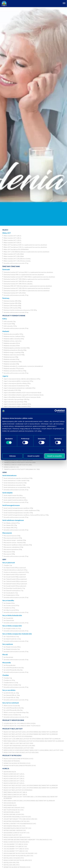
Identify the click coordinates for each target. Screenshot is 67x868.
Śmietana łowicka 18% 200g (12, 301)
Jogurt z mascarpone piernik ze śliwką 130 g (17, 383)
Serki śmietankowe (9, 475)
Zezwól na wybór (34, 456)
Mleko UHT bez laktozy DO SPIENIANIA (16, 249)
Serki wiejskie (7, 493)
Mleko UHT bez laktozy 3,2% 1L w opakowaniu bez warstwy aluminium (25, 245)
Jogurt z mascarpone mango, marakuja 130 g (17, 404)
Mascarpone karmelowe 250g (13, 549)
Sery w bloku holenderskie (12, 615)
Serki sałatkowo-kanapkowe (13, 520)
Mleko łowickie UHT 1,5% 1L (12, 240)
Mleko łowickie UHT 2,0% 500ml (14, 256)
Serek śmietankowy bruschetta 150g (15, 483)
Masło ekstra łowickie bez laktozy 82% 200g (21, 752)
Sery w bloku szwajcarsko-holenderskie (17, 634)
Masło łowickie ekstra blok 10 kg (17, 837)
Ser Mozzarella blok (9, 665)
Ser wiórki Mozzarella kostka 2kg (14, 668)
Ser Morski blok (8, 657)
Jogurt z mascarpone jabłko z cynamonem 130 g (18, 381)
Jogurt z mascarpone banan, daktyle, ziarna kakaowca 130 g (22, 379)
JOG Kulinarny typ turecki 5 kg (16, 851)
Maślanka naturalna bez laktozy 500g (15, 371)
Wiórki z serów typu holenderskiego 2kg (16, 712)
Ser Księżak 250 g (9, 603)
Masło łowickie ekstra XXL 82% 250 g (18, 860)
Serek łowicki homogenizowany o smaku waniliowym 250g (22, 510)
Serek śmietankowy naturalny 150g (14, 485)
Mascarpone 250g (9, 552)
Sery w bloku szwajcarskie (12, 626)
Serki (5, 472)
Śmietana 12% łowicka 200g (12, 305)
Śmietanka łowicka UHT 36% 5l (15, 792)
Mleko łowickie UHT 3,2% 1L (12, 236)
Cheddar (6, 675)
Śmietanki (6, 269)
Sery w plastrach (9, 563)
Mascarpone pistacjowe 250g (13, 538)
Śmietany (6, 298)
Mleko (5, 230)
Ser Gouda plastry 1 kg (11, 593)
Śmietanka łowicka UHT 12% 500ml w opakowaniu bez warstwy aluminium (27, 291)
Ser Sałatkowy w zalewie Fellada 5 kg (18, 856)
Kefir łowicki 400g (9, 324)
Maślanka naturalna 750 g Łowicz (14, 368)
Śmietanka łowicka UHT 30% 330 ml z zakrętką (18, 281)
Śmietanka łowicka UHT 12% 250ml (15, 293)
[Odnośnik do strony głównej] (4, 4)
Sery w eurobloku (9, 690)
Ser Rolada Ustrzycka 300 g (12, 647)
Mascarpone (7, 533)
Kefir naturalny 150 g (10, 326)
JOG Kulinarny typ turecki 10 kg (16, 849)
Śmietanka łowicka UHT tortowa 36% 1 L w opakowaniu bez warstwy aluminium (28, 272)
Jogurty (5, 376)
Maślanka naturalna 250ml (12, 346)
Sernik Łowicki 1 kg (11, 467)
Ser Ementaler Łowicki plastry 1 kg (14, 588)
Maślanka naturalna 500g (11, 364)
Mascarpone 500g (9, 554)
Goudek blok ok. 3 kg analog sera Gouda (20, 723)
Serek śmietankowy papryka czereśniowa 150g (18, 478)
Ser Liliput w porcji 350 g (11, 610)
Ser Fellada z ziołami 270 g (12, 523)
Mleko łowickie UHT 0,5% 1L (12, 243)
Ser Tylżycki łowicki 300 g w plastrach (15, 581)
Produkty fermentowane (14, 316)
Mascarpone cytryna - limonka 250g (15, 542)
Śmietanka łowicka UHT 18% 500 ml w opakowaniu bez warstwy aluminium (27, 288)
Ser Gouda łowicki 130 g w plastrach (15, 586)
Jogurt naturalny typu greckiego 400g (15, 402)
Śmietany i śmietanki (11, 266)
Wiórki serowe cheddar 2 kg (12, 685)
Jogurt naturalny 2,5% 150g (12, 390)
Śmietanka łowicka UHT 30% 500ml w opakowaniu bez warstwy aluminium (27, 279)
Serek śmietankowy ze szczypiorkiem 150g (17, 487)
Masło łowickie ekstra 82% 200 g (16, 842)
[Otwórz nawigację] (64, 3)
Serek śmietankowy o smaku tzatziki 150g (16, 480)
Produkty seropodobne (13, 720)
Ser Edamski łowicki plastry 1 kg (13, 591)
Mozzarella (7, 663)
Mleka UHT (7, 233)
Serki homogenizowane (11, 505)
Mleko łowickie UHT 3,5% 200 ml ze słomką (17, 259)
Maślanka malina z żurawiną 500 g (14, 339)
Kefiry (5, 319)
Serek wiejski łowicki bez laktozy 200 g (15, 500)
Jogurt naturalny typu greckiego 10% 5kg (16, 399)
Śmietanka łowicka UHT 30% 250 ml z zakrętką (18, 284)
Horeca (6, 768)
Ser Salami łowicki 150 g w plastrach (15, 574)
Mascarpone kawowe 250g (12, 536)
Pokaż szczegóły (55, 450)
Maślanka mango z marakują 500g (14, 352)
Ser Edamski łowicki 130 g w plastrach (15, 584)
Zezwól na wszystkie (55, 456)
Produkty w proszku (12, 755)
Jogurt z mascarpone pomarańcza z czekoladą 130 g (19, 388)
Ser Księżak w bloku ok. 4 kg (12, 628)
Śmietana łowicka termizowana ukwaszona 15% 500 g (20, 310)
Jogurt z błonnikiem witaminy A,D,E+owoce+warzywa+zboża (22, 393)
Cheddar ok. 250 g (9, 608)
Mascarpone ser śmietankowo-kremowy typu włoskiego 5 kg (28, 840)
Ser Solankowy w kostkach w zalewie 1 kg (20, 853)
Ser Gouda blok (8, 618)
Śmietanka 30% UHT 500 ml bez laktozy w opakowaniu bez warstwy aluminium (28, 286)
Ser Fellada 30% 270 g (10, 528)
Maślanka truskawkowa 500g (13, 362)
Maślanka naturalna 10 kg (11, 359)
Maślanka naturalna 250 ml (12, 343)
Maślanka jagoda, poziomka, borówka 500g (17, 348)
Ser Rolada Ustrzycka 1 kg (12, 649)
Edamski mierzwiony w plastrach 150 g (15, 570)
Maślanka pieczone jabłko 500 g (13, 334)
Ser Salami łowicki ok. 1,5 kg (12, 639)
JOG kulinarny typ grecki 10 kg (16, 844)
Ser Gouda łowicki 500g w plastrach (15, 577)
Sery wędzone (8, 644)
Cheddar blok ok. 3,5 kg (11, 683)
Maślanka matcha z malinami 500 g (14, 336)
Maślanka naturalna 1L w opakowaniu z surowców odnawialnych (23, 366)
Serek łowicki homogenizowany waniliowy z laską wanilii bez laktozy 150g (26, 515)
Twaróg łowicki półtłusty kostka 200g (20, 462)
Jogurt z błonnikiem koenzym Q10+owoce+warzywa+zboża (22, 397)
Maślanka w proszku (12, 761)
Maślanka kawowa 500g (11, 357)
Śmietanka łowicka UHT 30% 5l (15, 795)
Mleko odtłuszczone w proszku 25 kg (18, 759)
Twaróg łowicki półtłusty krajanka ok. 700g (22, 469)
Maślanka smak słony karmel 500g (14, 355)
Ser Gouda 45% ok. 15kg (11, 697)
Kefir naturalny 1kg (10, 321)
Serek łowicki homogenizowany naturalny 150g (18, 513)
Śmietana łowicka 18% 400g (12, 303)
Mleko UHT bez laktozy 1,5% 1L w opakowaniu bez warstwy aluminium (25, 247)
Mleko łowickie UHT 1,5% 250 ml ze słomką (17, 261)
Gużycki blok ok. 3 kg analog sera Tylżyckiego (22, 726)
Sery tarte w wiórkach (11, 703)
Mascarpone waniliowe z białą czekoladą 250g (18, 545)
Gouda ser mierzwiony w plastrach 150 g (16, 572)
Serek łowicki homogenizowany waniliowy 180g (18, 508)
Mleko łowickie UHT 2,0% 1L (12, 238)
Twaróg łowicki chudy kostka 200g (18, 465)
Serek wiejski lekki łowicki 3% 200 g (15, 498)
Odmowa (12, 456)
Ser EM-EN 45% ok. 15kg (11, 693)
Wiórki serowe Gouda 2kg (12, 706)
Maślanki (6, 331)
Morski (5, 654)
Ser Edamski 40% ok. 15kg (12, 695)
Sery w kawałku (8, 600)
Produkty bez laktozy (12, 729)
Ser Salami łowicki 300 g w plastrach (15, 568)
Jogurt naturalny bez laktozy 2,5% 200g (19, 746)
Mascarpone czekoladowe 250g (13, 547)
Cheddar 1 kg (8, 565)
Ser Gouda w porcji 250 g (11, 605)
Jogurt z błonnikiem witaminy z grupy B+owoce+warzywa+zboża (24, 395)
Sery (4, 559)
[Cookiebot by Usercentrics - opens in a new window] (56, 411)
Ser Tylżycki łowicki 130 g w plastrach (15, 579)
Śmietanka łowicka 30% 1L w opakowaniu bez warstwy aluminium (24, 275)
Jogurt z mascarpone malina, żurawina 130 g (17, 406)
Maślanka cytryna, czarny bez (12, 341)
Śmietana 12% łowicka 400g (12, 308)
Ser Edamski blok (9, 620)
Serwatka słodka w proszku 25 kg (17, 763)
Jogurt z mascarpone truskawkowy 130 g (16, 386)
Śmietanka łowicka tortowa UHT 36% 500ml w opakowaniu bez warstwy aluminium (29, 277)
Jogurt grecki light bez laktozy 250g (18, 743)
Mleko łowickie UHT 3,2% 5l (14, 774)
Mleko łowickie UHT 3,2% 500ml (14, 254)
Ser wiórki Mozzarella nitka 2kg (13, 670)
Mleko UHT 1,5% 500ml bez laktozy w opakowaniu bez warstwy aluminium (26, 252)
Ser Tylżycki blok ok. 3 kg (11, 637)
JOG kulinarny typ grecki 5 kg (15, 846)
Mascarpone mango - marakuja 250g (15, 540)
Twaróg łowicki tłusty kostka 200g (18, 460)
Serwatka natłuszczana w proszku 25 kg (16, 263)
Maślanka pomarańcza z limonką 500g (15, 350)
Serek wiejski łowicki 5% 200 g (13, 495)
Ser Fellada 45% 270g (10, 525)
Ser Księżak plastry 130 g (11, 595)
